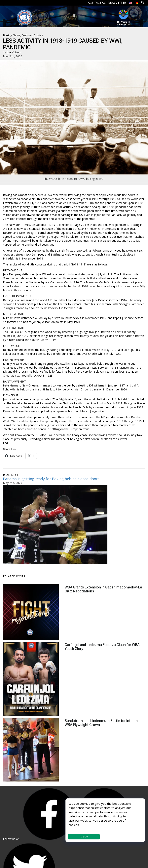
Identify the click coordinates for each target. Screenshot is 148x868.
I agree (84, 837)
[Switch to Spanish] (137, 2)
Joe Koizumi (14, 52)
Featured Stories (32, 35)
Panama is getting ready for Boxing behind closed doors (51, 479)
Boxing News (12, 35)
